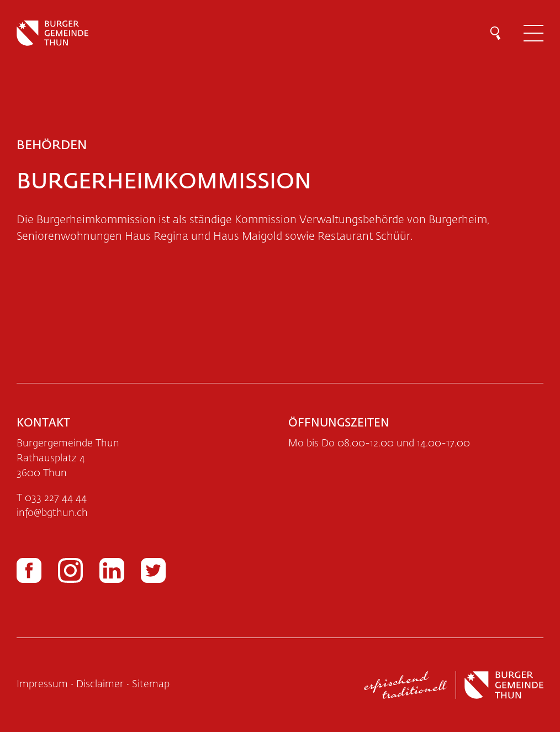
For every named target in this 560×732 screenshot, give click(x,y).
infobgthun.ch (52, 513)
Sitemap (151, 684)
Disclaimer (100, 684)
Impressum (42, 684)
